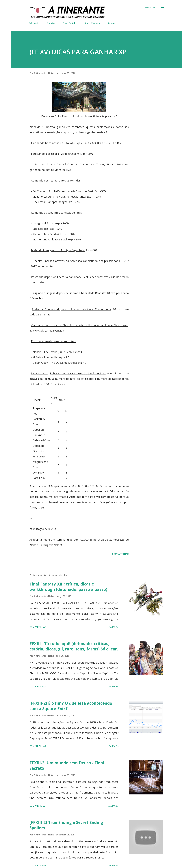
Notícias (51, 23)
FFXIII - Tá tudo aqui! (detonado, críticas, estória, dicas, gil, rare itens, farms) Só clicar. (74, 646)
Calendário (34, 23)
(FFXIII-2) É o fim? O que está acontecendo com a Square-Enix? (71, 706)
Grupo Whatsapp (92, 23)
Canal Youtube (70, 23)
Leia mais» (113, 627)
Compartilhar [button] (120, 554)
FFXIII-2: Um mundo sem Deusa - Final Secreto (67, 765)
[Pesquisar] (150, 8)
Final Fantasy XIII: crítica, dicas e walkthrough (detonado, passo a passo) (68, 587)
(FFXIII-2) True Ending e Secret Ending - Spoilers (67, 825)
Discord (112, 23)
